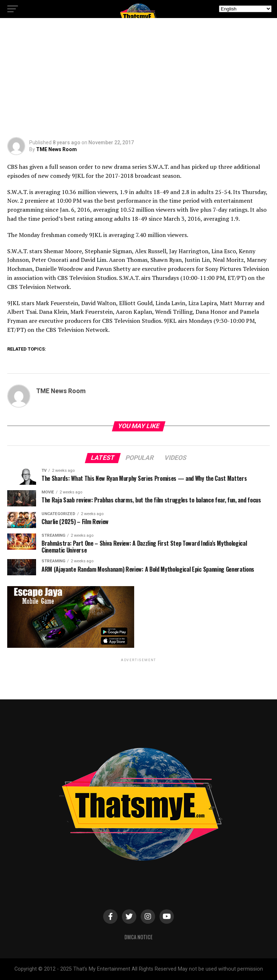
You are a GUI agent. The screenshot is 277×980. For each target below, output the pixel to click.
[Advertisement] (138, 83)
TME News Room (56, 149)
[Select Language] (245, 9)
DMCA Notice (138, 937)
